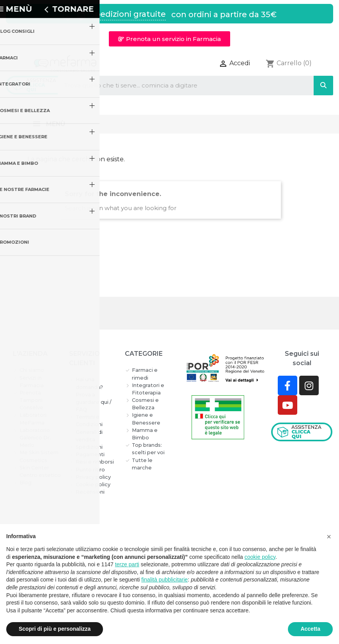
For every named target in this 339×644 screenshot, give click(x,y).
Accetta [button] (310, 629)
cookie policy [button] (260, 557)
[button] (169, 39)
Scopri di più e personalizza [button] (55, 629)
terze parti (127, 564)
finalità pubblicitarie (164, 580)
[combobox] (179, 86)
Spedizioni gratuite (128, 14)
